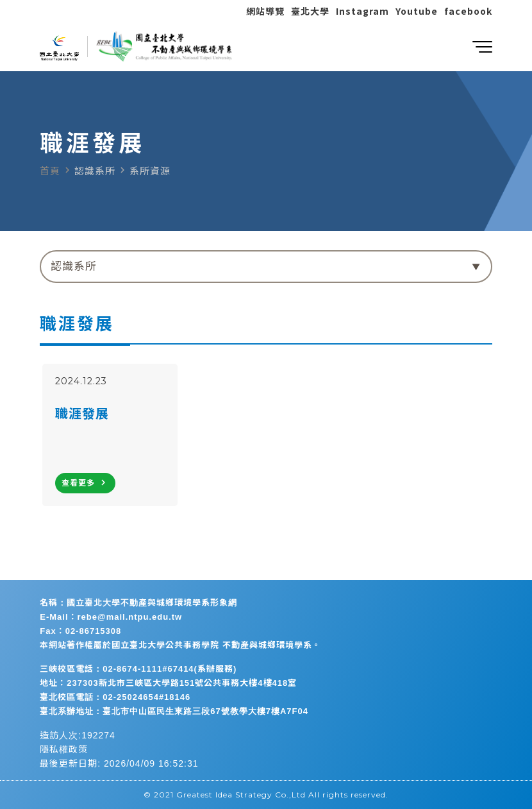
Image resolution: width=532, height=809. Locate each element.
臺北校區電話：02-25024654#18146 (115, 697)
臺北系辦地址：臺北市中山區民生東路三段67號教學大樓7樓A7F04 (174, 711)
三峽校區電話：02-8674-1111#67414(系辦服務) (138, 669)
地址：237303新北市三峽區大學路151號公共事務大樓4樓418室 (168, 683)
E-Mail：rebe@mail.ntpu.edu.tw (111, 617)
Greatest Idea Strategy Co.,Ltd (241, 795)
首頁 (50, 171)
